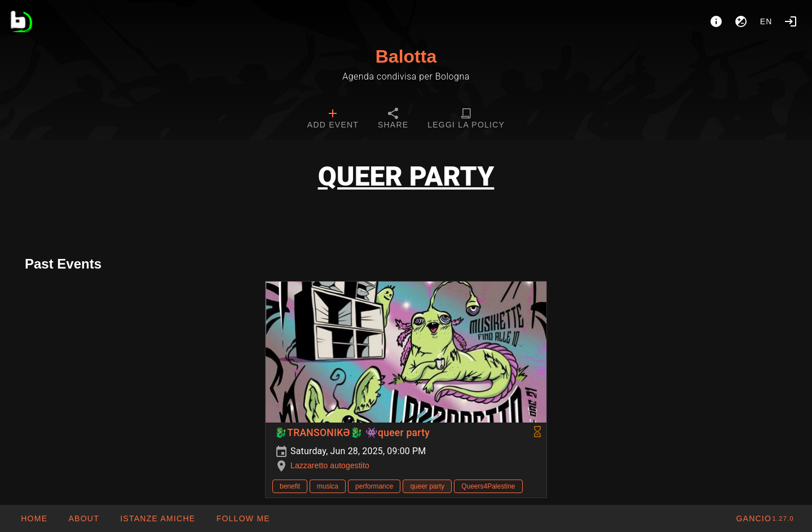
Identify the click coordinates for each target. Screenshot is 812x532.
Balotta (406, 56)
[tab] (333, 120)
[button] (157, 518)
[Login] (791, 21)
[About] (716, 21)
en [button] (766, 21)
